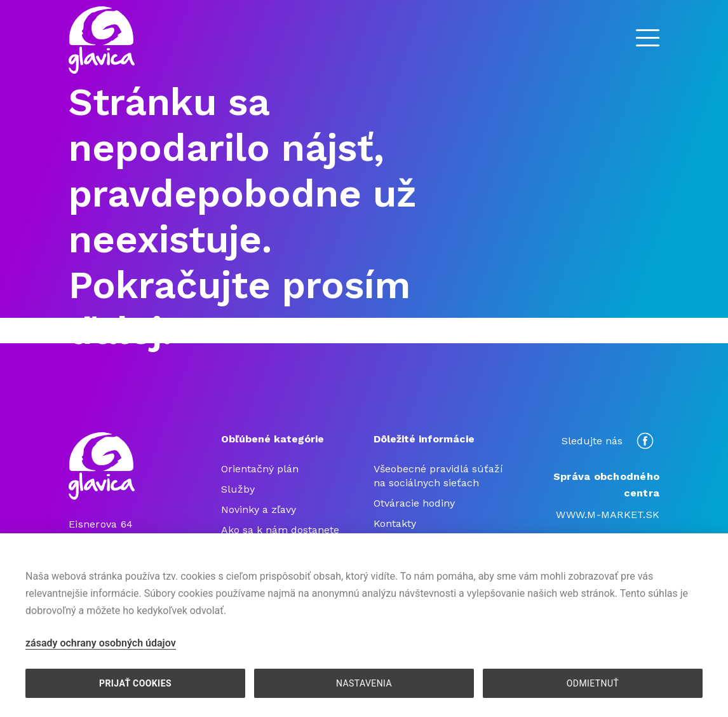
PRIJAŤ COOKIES (135, 683)
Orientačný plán (260, 469)
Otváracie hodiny (414, 503)
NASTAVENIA (364, 683)
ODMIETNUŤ (593, 683)
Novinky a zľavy (259, 509)
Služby (238, 489)
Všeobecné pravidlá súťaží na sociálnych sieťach (438, 476)
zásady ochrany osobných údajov (101, 643)
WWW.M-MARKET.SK (608, 515)
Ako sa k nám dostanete (280, 530)
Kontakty (395, 523)
